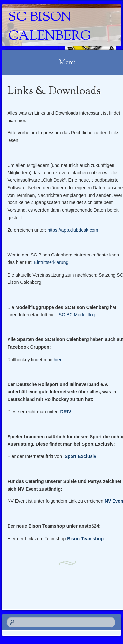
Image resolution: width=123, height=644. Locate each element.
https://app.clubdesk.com (73, 230)
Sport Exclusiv (81, 456)
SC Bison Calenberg (50, 27)
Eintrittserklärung (51, 262)
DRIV (65, 412)
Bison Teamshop (85, 539)
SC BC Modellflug (77, 315)
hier (58, 360)
